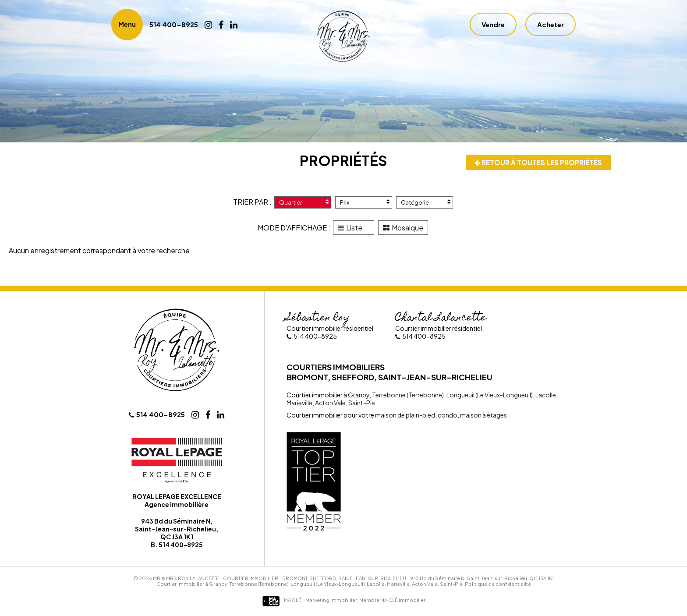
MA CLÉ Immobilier (403, 601)
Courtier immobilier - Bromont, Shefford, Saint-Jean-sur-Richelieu (315, 579)
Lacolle (545, 396)
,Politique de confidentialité (497, 585)
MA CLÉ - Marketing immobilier (310, 601)
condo (447, 416)
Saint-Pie (361, 404)
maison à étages (483, 416)
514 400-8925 (175, 25)
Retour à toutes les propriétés (536, 163)
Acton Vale (330, 404)
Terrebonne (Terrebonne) (407, 396)
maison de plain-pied (405, 416)
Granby (359, 396)
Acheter (551, 25)
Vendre (493, 25)
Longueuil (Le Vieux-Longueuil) (489, 396)
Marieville (299, 404)
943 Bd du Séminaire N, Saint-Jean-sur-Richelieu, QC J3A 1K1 (482, 579)
